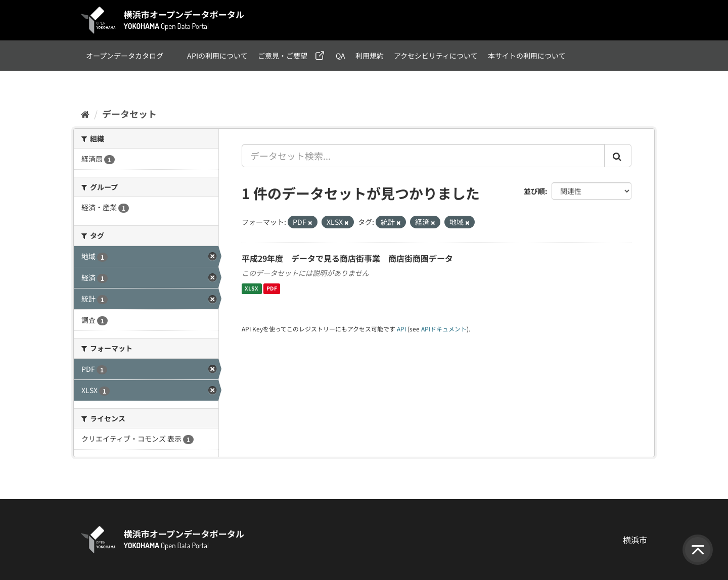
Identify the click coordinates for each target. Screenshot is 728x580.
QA (340, 56)
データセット (129, 114)
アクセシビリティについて (436, 56)
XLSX (252, 289)
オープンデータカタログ (125, 56)
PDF (272, 289)
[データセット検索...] (423, 156)
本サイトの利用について (527, 56)
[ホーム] (85, 114)
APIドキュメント (444, 329)
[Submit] (618, 156)
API (401, 329)
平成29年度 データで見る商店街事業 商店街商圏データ (347, 258)
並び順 (534, 191)
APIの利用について (217, 56)
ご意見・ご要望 (283, 56)
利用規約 (370, 56)
